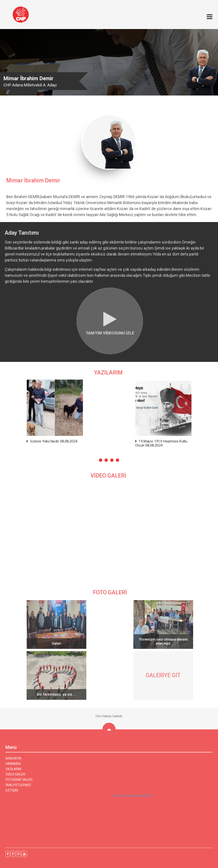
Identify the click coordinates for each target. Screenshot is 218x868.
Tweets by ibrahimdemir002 (132, 798)
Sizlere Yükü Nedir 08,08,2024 (63, 438)
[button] (102, 454)
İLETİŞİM (12, 792)
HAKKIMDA (13, 766)
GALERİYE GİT (165, 675)
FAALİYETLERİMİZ (18, 787)
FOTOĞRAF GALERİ (19, 782)
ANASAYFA (13, 761)
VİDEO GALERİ (15, 776)
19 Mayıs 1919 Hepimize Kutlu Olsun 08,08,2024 (152, 439)
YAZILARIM (13, 771)
